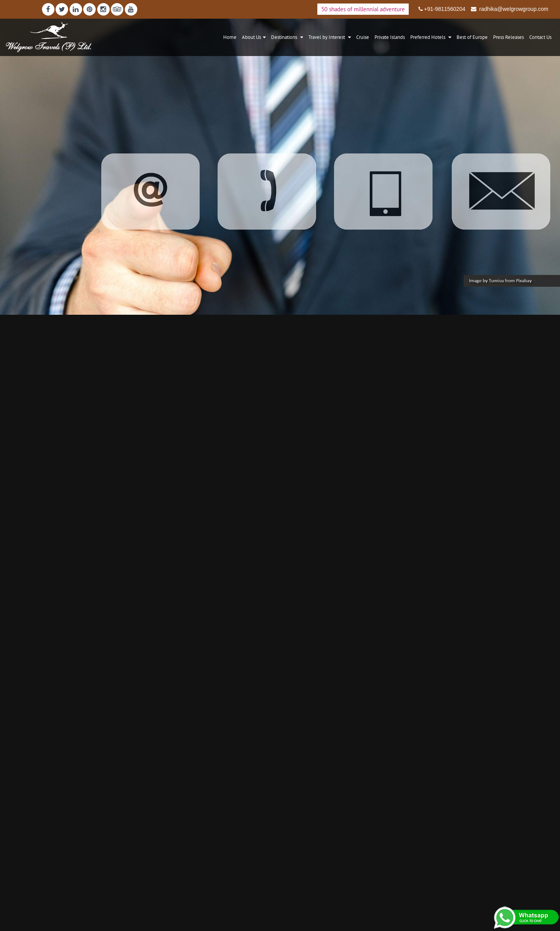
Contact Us (540, 37)
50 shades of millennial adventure (363, 9)
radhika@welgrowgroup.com (513, 9)
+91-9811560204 (444, 9)
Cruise (363, 37)
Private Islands (390, 37)
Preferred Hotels (428, 37)
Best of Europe (472, 37)
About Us (251, 37)
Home (230, 37)
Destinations (285, 37)
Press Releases (508, 37)
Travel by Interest (327, 37)
